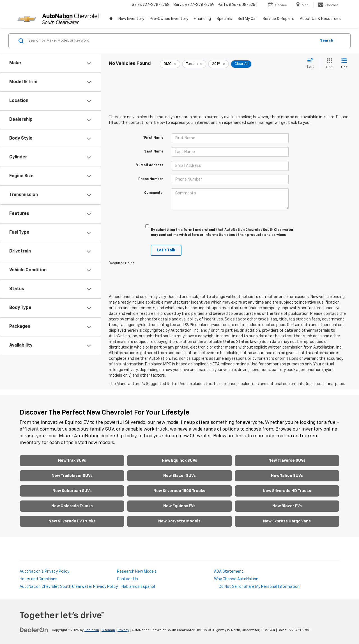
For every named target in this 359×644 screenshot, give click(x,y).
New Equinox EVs (179, 506)
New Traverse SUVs (287, 461)
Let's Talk (166, 250)
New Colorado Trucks (72, 506)
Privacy (123, 630)
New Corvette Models (179, 521)
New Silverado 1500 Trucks (179, 491)
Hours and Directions (39, 579)
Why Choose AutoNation (236, 579)
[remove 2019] (218, 64)
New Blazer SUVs (179, 476)
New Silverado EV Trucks (72, 521)
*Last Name (153, 152)
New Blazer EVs (287, 506)
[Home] (111, 19)
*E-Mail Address (149, 165)
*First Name (153, 138)
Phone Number (151, 179)
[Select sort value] (312, 63)
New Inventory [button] (131, 19)
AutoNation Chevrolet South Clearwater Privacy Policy (69, 587)
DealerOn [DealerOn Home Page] (92, 630)
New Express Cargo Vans (287, 521)
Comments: (154, 193)
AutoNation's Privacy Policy (44, 572)
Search (327, 41)
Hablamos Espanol (138, 587)
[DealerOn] (34, 630)
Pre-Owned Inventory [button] (169, 19)
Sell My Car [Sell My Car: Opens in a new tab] (247, 19)
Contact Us (127, 579)
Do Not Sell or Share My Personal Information (259, 587)
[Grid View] (328, 64)
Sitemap (108, 630)
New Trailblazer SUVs (72, 476)
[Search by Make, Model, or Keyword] (172, 41)
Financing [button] (202, 19)
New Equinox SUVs (179, 461)
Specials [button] (224, 19)
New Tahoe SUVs (287, 476)
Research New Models (137, 572)
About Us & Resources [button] (320, 19)
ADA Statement (229, 572)
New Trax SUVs (72, 461)
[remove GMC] (170, 64)
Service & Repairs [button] (278, 19)
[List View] (344, 64)
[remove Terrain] (194, 64)
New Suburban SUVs (72, 491)
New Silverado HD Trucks (287, 491)
